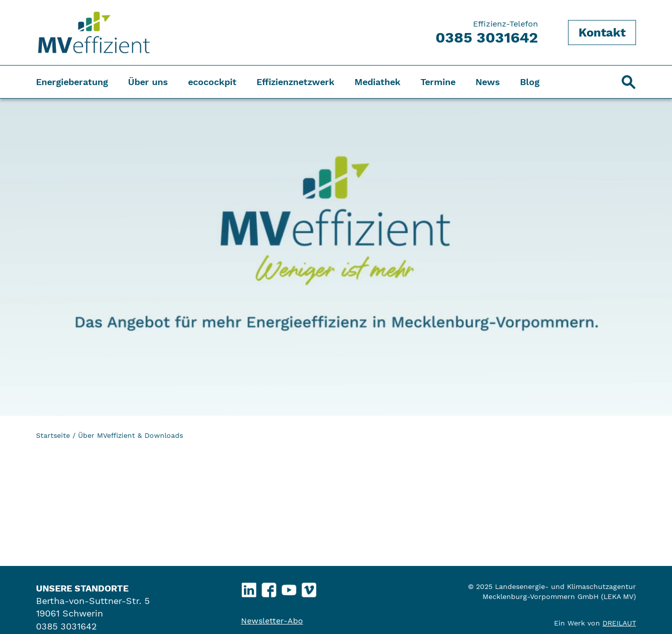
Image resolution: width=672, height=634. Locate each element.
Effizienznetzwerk (295, 82)
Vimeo (309, 588)
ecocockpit (212, 82)
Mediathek (377, 82)
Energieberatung (72, 82)
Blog (530, 82)
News (488, 82)
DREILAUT (619, 623)
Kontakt (602, 33)
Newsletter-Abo (272, 621)
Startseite (53, 435)
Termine (438, 82)
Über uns (148, 82)
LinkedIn (249, 588)
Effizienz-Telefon (487, 33)
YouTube (289, 588)
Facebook (269, 588)
